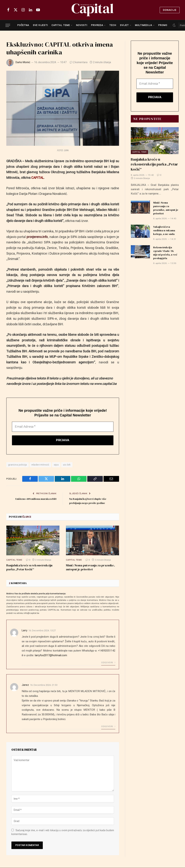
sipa (56, 465)
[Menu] (8, 25)
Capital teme (14, 560)
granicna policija (18, 465)
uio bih (67, 465)
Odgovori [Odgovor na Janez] (108, 727)
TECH (113, 25)
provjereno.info (37, 237)
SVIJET (124, 25)
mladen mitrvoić (40, 465)
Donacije (170, 10)
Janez (25, 685)
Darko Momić (23, 62)
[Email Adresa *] (63, 427)
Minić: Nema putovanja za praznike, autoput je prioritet (90, 568)
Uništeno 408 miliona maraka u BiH (35, 499)
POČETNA (23, 25)
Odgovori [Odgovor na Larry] (108, 663)
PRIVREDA (97, 25)
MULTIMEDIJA (143, 25)
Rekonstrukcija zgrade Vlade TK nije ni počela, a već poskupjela (165, 253)
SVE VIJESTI (40, 25)
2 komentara (79, 62)
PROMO (163, 25)
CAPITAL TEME (61, 25)
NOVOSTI (82, 25)
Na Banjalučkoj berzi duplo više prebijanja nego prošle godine (89, 501)
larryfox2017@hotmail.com (51, 655)
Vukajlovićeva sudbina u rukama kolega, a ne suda (164, 231)
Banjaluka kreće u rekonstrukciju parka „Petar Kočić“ (29, 568)
